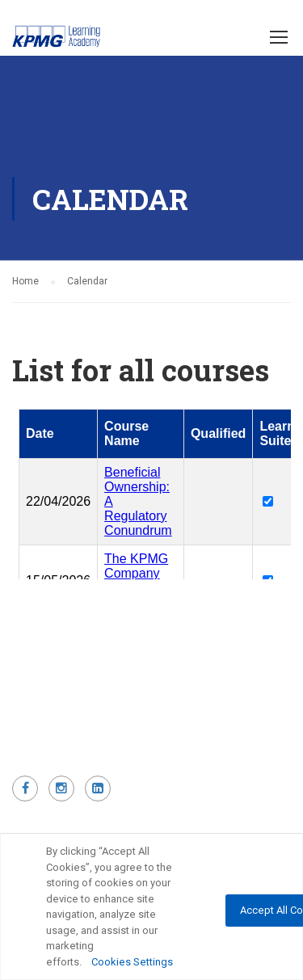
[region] (151, 906)
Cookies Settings (132, 962)
